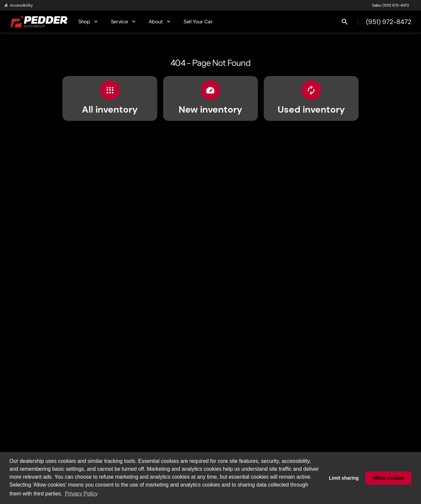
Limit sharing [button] (344, 478)
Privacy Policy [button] (81, 494)
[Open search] (345, 22)
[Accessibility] (18, 5)
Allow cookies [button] (388, 478)
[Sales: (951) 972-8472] (391, 5)
